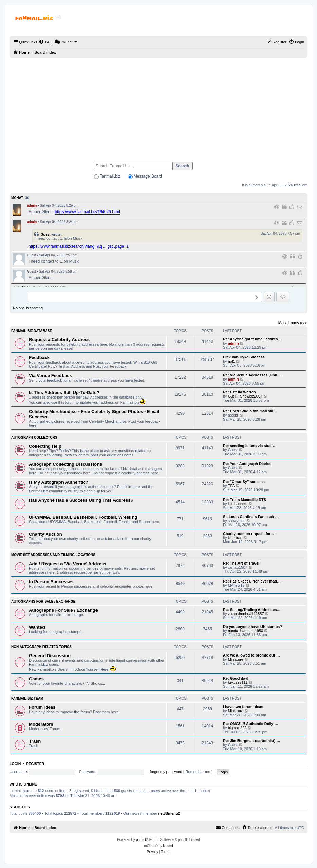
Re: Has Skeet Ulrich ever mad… (252, 581)
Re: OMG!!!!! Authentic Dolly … (251, 724)
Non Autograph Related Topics (41, 647)
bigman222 (237, 728)
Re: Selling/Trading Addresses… (252, 610)
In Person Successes (51, 582)
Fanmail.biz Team (27, 698)
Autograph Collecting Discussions (65, 464)
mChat (17, 198)
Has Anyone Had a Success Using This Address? (81, 500)
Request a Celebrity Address (59, 340)
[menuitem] (46, 42)
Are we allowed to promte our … (251, 655)
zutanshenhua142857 (246, 614)
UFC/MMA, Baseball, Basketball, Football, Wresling (83, 517)
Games (36, 679)
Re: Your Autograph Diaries (247, 464)
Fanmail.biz (110, 176)
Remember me (201, 772)
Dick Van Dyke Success (244, 357)
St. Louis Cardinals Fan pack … (251, 517)
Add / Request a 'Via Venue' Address (68, 564)
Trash (35, 741)
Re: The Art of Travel (241, 563)
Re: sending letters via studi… (250, 446)
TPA (232, 486)
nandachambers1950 (245, 631)
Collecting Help (45, 446)
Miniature (236, 659)
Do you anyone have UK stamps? (252, 627)
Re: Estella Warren (239, 392)
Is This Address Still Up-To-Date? (64, 393)
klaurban (235, 538)
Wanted (37, 627)
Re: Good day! (236, 678)
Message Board (148, 176)
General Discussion (50, 656)
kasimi (168, 846)
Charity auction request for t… (250, 534)
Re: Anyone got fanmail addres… (252, 339)
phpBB (141, 840)
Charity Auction (46, 534)
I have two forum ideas (243, 707)
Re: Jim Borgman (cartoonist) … (252, 741)
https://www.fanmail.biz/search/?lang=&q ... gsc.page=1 (79, 246)
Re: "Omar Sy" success (244, 482)
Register (35, 764)
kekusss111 (238, 682)
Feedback (39, 358)
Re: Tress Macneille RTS (244, 500)
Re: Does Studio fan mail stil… (250, 411)
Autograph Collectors (34, 437)
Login (15, 764)
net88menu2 (169, 813)
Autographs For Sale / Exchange (43, 601)
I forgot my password (165, 772)
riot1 (232, 361)
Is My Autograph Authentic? (59, 482)
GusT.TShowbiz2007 (245, 396)
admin (32, 206)
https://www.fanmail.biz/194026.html (87, 212)
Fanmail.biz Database (32, 331)
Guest (45, 234)
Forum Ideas (42, 707)
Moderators (41, 724)
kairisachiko (238, 504)
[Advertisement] (158, 107)
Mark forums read (293, 323)
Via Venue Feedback (50, 376)
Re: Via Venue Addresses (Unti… (252, 375)
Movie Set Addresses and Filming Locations (53, 555)
